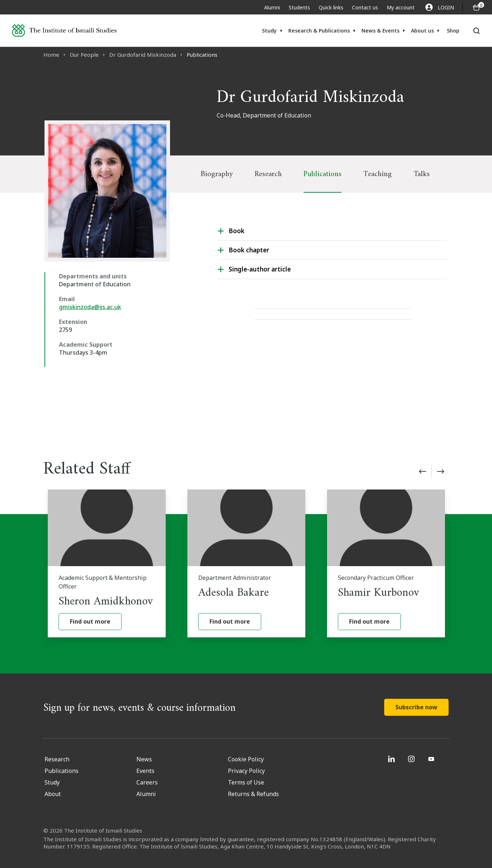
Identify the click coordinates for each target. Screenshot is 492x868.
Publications (323, 174)
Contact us (365, 7)
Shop (453, 31)
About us (422, 31)
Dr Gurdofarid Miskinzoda (143, 55)
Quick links (331, 7)
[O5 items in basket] (476, 7)
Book (237, 231)
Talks (422, 174)
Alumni (272, 7)
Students (299, 7)
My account (401, 7)
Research (268, 174)
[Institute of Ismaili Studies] (64, 31)
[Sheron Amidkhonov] (107, 563)
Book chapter (249, 250)
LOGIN (440, 7)
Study (269, 31)
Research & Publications (319, 31)
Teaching (378, 174)
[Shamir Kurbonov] (386, 563)
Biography (217, 174)
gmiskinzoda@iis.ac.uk (90, 307)
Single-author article (260, 269)
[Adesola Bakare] (246, 563)
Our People (84, 55)
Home (51, 55)
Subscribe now (416, 707)
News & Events (380, 31)
